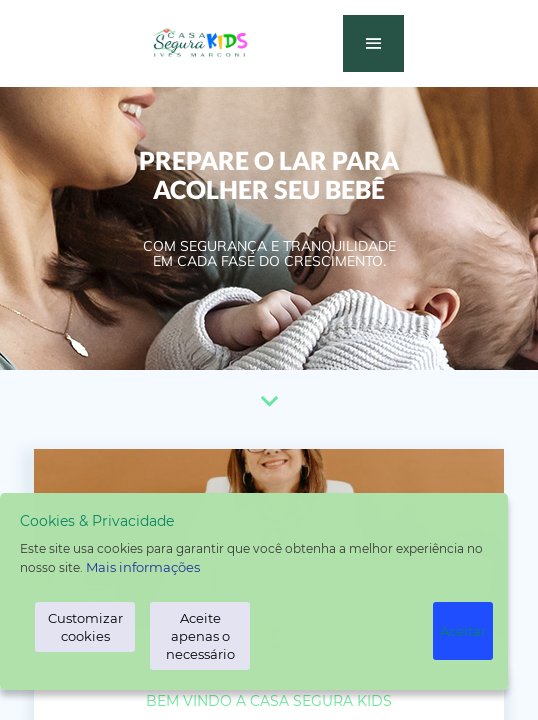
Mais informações (143, 567)
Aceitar (463, 631)
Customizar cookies (85, 627)
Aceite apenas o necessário (200, 636)
